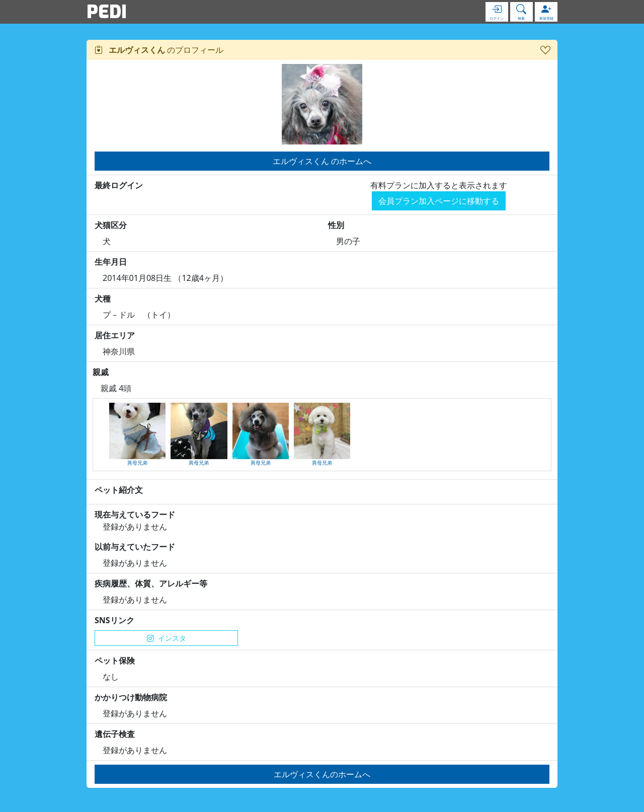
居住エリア (115, 335)
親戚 (101, 372)
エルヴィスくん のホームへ (322, 161)
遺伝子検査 (115, 734)
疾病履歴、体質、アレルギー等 (151, 583)
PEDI (107, 12)
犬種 (103, 299)
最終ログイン (119, 185)
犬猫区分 (111, 225)
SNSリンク (114, 620)
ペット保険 (115, 660)
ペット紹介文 (119, 490)
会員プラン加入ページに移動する (439, 201)
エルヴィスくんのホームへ (322, 774)
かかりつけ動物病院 (131, 697)
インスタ (167, 638)
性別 (336, 225)
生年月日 (111, 262)
